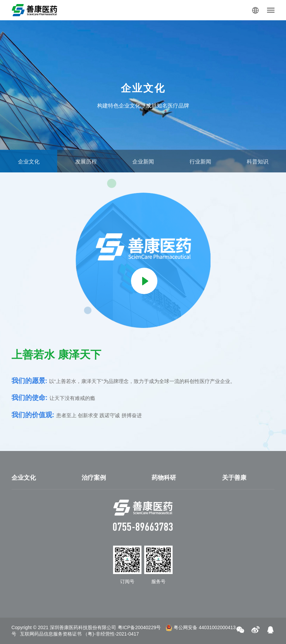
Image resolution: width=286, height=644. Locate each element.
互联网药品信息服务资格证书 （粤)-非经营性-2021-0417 (79, 634)
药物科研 (164, 478)
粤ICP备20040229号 (139, 627)
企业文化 (24, 478)
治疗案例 (94, 478)
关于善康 (234, 478)
